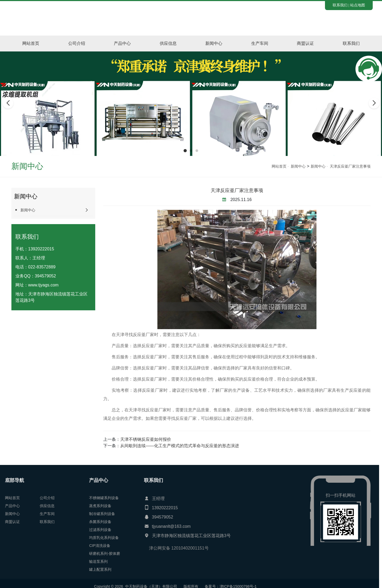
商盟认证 (305, 43)
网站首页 (31, 43)
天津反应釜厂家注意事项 (350, 166)
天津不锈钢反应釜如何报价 (146, 439)
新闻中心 (214, 43)
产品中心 (122, 43)
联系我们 (340, 5)
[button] (185, 151)
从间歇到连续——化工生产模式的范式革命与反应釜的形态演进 (180, 446)
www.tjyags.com (43, 285)
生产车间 (260, 43)
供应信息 (168, 43)
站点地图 (358, 5)
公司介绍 (77, 43)
